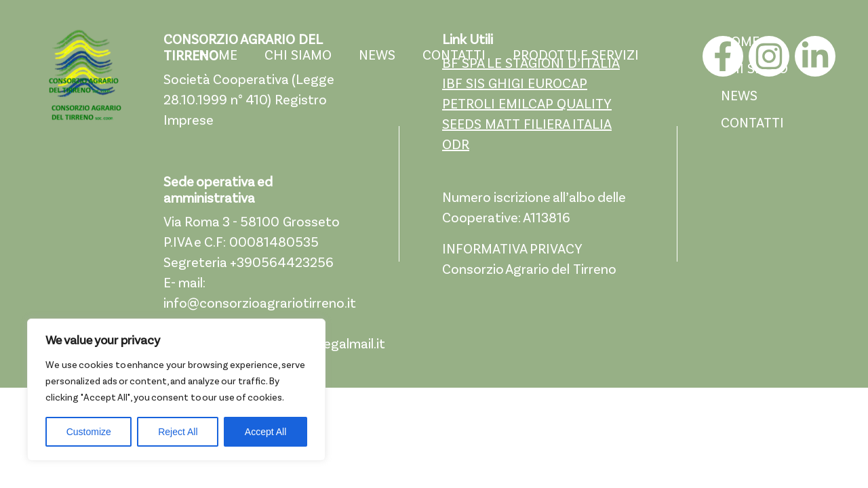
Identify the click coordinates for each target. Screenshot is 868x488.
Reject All (178, 432)
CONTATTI (454, 56)
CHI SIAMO (298, 56)
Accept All (265, 432)
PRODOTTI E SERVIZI (576, 56)
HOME (218, 56)
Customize (89, 432)
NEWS (377, 56)
